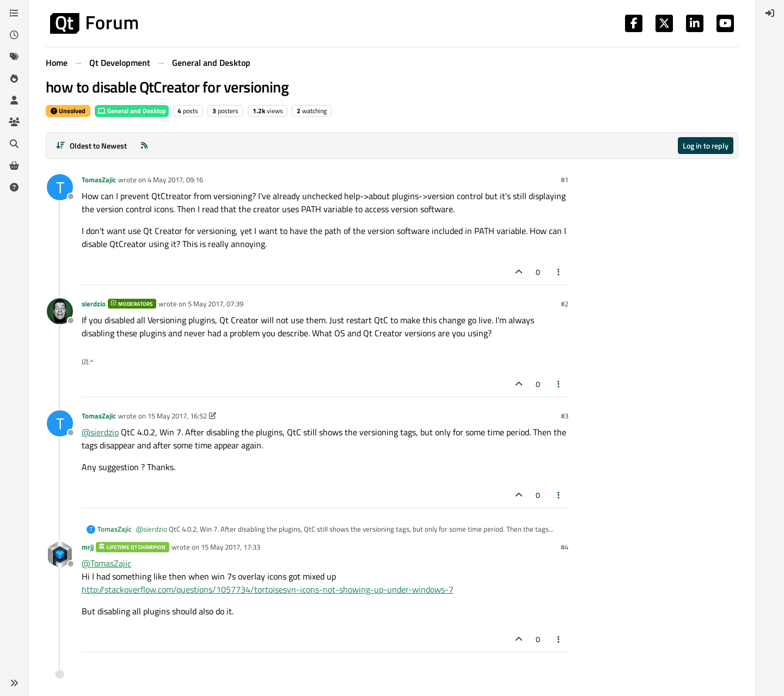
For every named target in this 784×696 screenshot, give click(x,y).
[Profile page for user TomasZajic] (60, 187)
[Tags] (14, 57)
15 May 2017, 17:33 (231, 547)
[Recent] (14, 35)
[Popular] (14, 78)
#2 (565, 304)
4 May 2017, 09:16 (175, 180)
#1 (565, 180)
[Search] (14, 144)
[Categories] (14, 13)
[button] (14, 683)
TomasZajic (99, 180)
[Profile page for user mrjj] (60, 555)
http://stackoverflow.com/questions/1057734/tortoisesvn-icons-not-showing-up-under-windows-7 (268, 589)
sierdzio (94, 304)
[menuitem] (770, 13)
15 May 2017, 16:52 (177, 416)
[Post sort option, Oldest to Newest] (91, 146)
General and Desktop (132, 111)
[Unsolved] (14, 187)
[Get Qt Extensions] (14, 165)
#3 (565, 416)
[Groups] (14, 122)
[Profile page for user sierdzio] (60, 311)
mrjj (88, 547)
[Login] (770, 13)
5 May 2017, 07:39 (216, 304)
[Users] (14, 100)
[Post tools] (559, 272)
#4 (565, 547)
